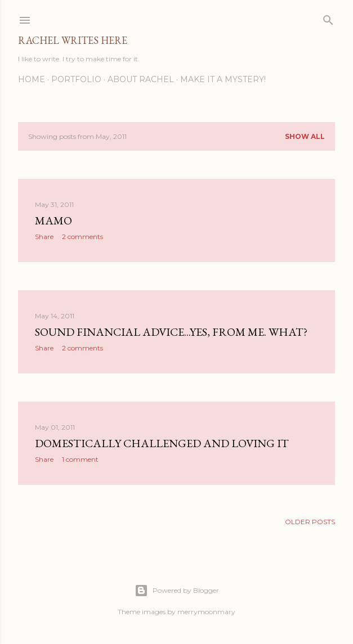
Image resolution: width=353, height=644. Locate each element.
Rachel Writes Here (73, 40)
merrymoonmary (206, 612)
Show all (305, 136)
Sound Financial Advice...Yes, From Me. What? (171, 332)
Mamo (53, 220)
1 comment (80, 459)
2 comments (82, 237)
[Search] (328, 18)
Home (32, 79)
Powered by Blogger (177, 591)
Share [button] (44, 237)
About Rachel (141, 79)
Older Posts (310, 522)
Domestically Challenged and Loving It (162, 443)
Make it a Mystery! (223, 79)
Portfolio (76, 79)
